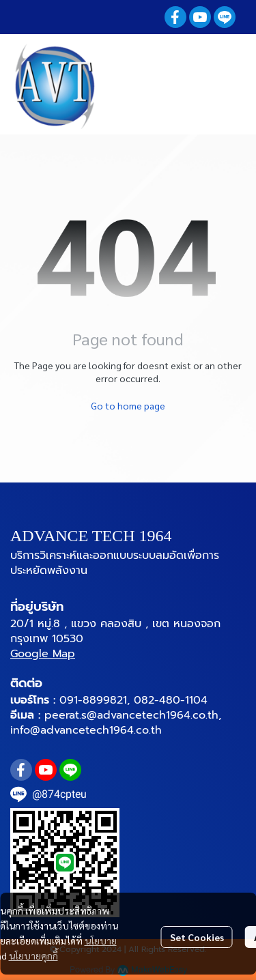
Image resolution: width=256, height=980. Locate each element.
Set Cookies (197, 937)
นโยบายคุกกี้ (33, 955)
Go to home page (128, 405)
